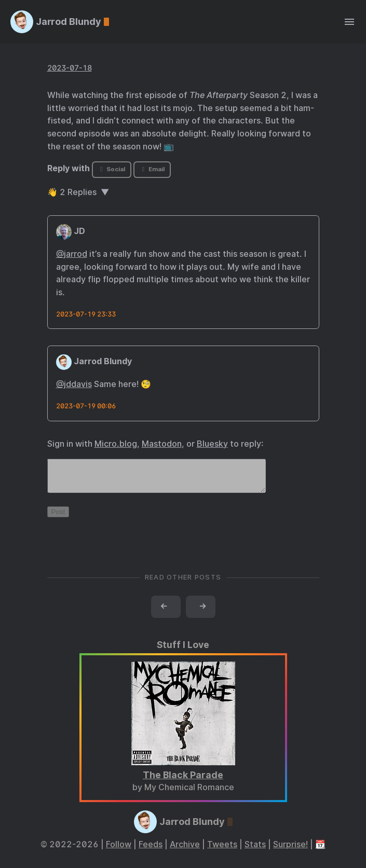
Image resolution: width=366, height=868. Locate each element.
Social (111, 169)
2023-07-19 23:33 (86, 314)
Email (152, 169)
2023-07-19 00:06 (86, 406)
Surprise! (290, 851)
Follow (119, 851)
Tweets (222, 851)
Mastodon (162, 444)
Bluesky (212, 444)
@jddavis (74, 384)
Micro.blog (116, 444)
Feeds (151, 851)
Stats (255, 851)
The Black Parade (183, 781)
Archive (185, 851)
